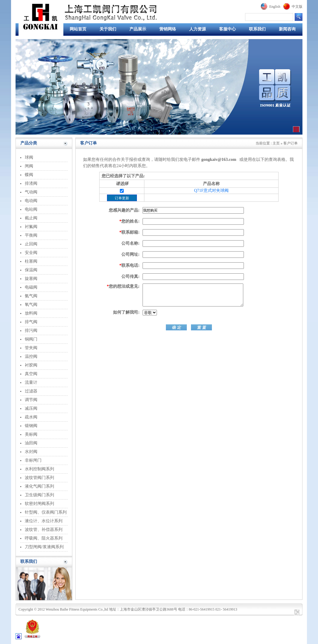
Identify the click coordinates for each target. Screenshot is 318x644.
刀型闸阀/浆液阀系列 (44, 547)
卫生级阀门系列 (39, 495)
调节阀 (31, 400)
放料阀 (31, 313)
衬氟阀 (31, 227)
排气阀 (31, 322)
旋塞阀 (31, 279)
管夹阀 (31, 348)
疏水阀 (31, 417)
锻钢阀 (31, 426)
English (275, 7)
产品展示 (138, 29)
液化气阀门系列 (39, 486)
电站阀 (31, 209)
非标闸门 (33, 460)
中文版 (297, 7)
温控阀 (31, 356)
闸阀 (29, 166)
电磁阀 (31, 287)
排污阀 (31, 331)
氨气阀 (31, 296)
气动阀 (31, 192)
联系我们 (257, 29)
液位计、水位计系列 (44, 521)
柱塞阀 (31, 261)
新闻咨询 (287, 29)
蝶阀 (29, 175)
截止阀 (31, 218)
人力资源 (198, 29)
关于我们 (108, 29)
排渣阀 (31, 183)
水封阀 (31, 452)
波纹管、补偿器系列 (44, 530)
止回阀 (31, 244)
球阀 (29, 157)
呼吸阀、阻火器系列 (44, 538)
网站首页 (78, 29)
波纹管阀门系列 (39, 478)
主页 (276, 143)
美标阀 (31, 434)
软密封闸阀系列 (39, 504)
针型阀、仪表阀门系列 (46, 512)
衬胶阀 (31, 365)
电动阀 (31, 201)
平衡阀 (31, 235)
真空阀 (31, 374)
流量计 (31, 382)
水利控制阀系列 (39, 469)
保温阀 (31, 270)
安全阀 (31, 253)
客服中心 (227, 29)
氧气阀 (31, 305)
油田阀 (31, 443)
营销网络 (168, 29)
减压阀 (31, 408)
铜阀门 (31, 339)
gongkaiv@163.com (219, 160)
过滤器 (31, 391)
